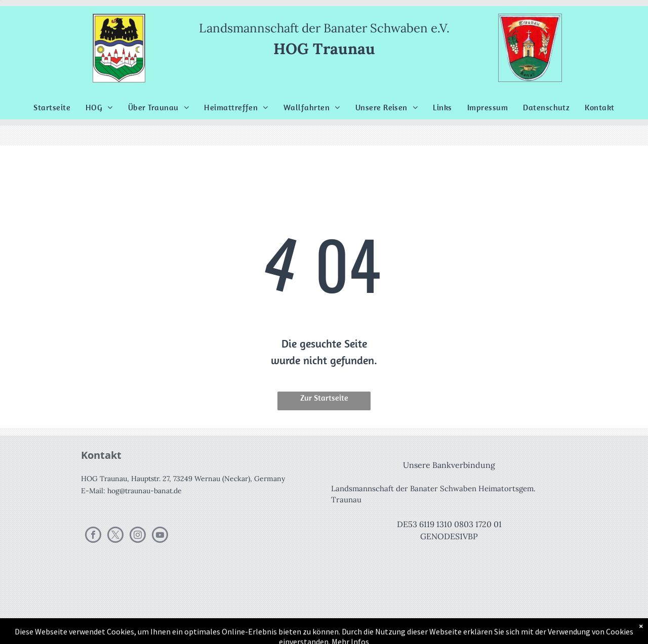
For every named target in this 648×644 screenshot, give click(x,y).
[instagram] (138, 536)
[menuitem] (52, 107)
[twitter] (115, 536)
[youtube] (160, 536)
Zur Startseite (324, 398)
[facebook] (93, 536)
